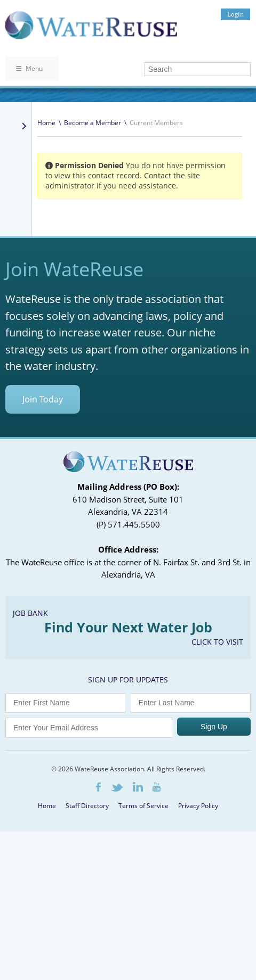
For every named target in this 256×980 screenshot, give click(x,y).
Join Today (43, 399)
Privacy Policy (198, 806)
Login (235, 14)
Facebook (98, 787)
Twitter (117, 788)
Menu (29, 68)
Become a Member (93, 123)
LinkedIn (138, 787)
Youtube (157, 787)
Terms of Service (143, 806)
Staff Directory (87, 806)
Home (46, 123)
